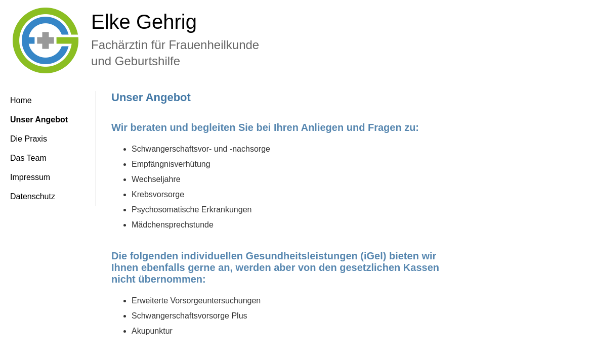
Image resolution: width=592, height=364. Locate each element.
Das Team (28, 158)
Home (21, 100)
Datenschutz (33, 196)
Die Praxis (29, 139)
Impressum (30, 177)
